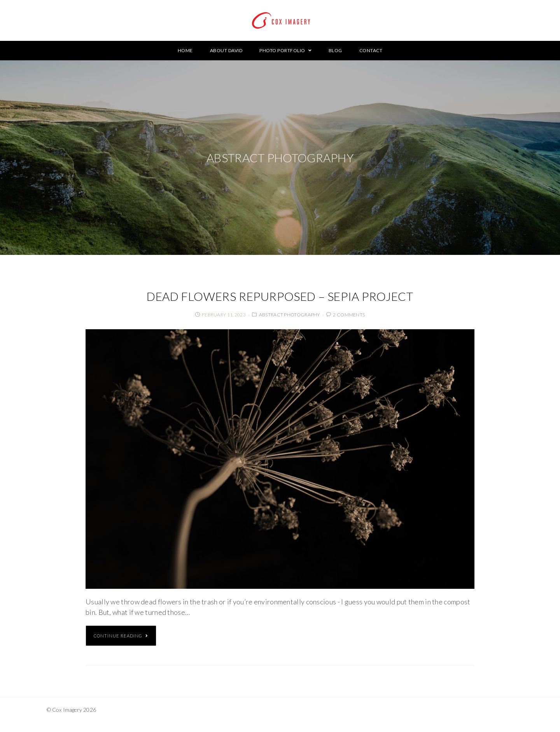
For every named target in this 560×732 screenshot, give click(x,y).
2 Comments (349, 315)
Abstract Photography (290, 315)
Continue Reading (121, 636)
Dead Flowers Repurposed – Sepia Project (280, 296)
